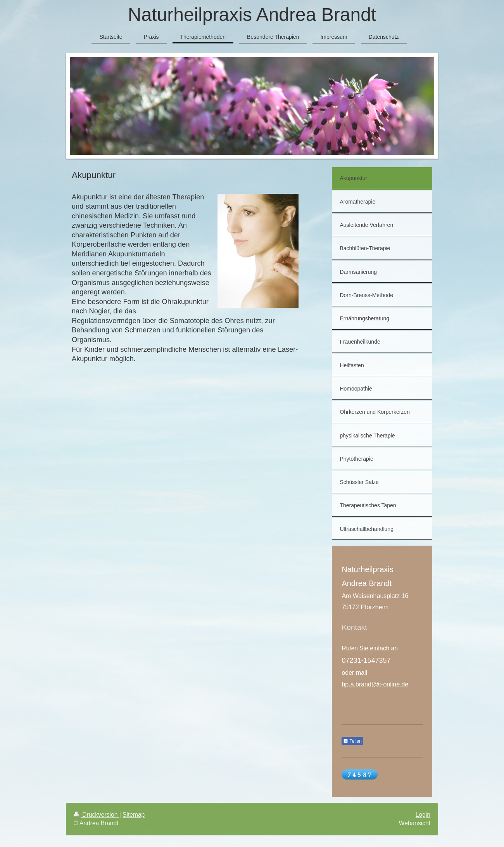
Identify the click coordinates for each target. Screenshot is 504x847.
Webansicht (415, 823)
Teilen (352, 741)
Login (423, 815)
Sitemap (134, 815)
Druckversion (97, 815)
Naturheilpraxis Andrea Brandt (252, 15)
